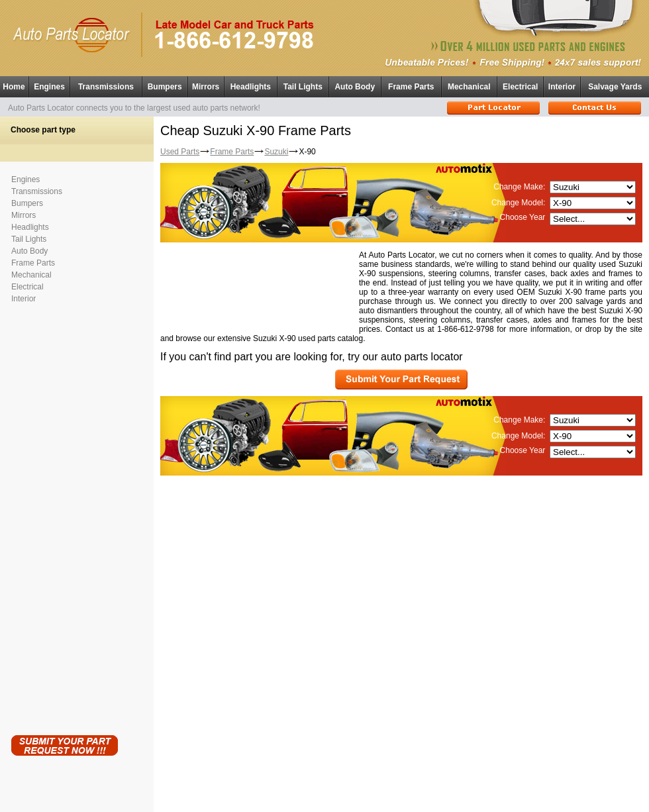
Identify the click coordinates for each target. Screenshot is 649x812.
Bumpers (165, 87)
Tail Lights (303, 87)
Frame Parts (411, 87)
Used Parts (180, 152)
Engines (49, 87)
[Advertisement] (64, 517)
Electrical (520, 87)
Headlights (251, 87)
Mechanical (469, 87)
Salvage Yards (615, 87)
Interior (562, 87)
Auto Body (355, 87)
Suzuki (276, 152)
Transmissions (106, 87)
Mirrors (206, 87)
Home (14, 87)
